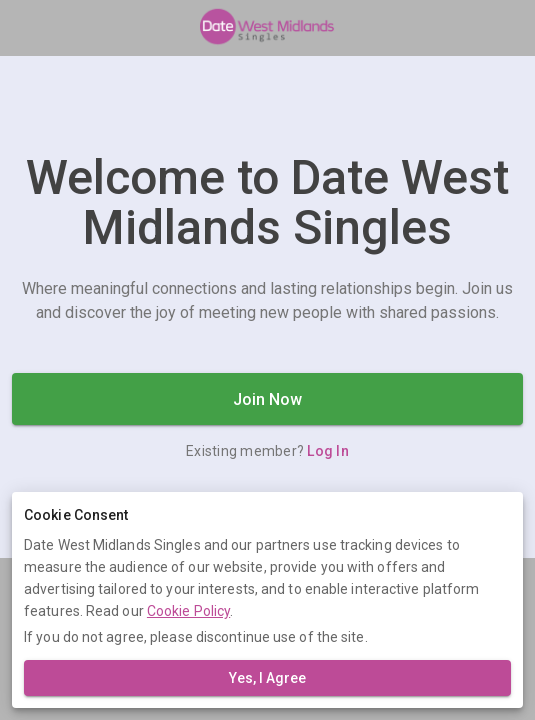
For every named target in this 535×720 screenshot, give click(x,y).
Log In (328, 451)
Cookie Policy (188, 611)
